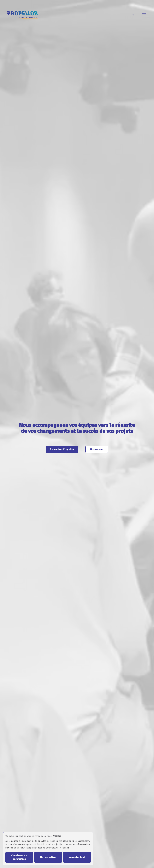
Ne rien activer (48, 857)
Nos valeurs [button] (97, 449)
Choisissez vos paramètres (19, 857)
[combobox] (135, 15)
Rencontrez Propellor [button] (62, 449)
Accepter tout (77, 857)
